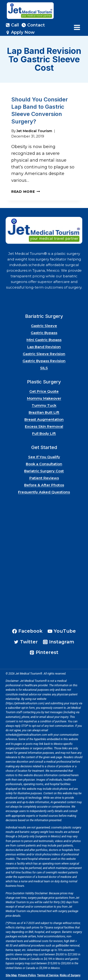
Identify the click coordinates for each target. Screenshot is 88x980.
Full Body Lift (44, 433)
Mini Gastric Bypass (44, 340)
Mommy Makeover (44, 398)
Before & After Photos (44, 485)
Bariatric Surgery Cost (44, 471)
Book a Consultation (44, 464)
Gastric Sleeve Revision (44, 354)
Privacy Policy (27, 975)
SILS (44, 368)
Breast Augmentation (44, 419)
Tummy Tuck (44, 405)
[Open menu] (77, 27)
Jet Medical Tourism (34, 131)
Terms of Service (48, 975)
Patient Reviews (44, 478)
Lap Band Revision (44, 347)
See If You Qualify (44, 457)
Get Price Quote (44, 391)
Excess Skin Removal (44, 426)
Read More (26, 192)
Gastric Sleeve (44, 326)
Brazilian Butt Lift (44, 412)
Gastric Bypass (44, 333)
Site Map (11, 975)
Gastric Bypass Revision (44, 361)
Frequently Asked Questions (44, 492)
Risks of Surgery (70, 975)
